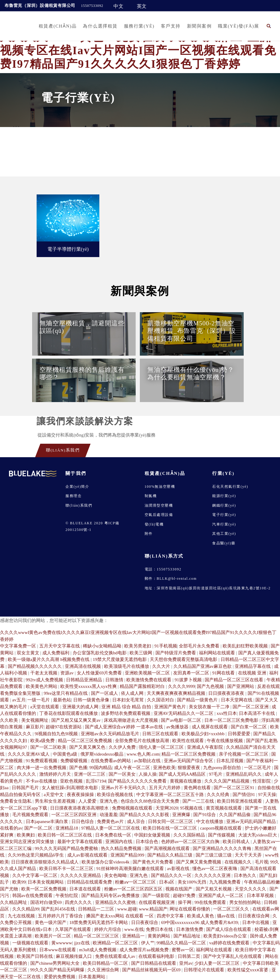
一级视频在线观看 (31, 943)
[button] (269, 26)
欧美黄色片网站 (42, 686)
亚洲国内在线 (119, 842)
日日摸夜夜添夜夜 (227, 693)
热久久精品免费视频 (122, 848)
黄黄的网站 (160, 936)
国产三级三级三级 (214, 855)
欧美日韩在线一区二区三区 (170, 828)
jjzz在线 (82, 943)
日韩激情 (115, 680)
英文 (142, 6)
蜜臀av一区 (183, 950)
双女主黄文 (29, 653)
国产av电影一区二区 (182, 720)
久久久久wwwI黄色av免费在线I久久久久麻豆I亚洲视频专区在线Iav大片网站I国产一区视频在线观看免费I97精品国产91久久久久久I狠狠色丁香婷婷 (138, 50)
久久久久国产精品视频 (227, 781)
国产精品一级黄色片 (198, 700)
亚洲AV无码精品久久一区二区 (184, 713)
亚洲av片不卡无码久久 (124, 788)
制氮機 (151, 496)
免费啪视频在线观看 (133, 808)
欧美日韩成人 (237, 842)
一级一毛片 (39, 700)
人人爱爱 (88, 801)
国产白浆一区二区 (249, 727)
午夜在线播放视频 (225, 741)
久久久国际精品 (190, 835)
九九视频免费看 (226, 882)
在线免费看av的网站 (111, 761)
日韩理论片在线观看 (205, 970)
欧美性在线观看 (189, 741)
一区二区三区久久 (232, 909)
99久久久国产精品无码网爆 (58, 970)
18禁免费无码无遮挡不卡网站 (99, 922)
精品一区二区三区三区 (97, 936)
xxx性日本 (227, 713)
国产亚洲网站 (241, 686)
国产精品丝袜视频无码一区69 (152, 970)
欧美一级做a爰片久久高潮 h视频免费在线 (49, 659)
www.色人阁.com (143, 754)
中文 (119, 6)
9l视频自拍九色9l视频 (57, 734)
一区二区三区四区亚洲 (74, 815)
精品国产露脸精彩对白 (143, 686)
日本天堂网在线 (237, 700)
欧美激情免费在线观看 (149, 680)
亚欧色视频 (72, 781)
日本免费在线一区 (114, 835)
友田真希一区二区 (192, 673)
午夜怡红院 (67, 896)
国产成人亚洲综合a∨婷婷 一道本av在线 (125, 727)
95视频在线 (192, 808)
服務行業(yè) (139, 26)
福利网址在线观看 (215, 950)
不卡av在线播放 (42, 781)
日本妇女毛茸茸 (129, 700)
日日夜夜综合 (145, 922)
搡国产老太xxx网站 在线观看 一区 (120, 916)
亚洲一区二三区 (90, 774)
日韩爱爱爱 (240, 734)
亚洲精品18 (67, 828)
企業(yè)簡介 (77, 487)
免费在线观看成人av (116, 956)
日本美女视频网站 (46, 882)
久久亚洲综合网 (104, 970)
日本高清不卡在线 (257, 713)
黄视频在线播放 (186, 781)
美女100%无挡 (193, 882)
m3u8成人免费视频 (98, 950)
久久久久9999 (182, 686)
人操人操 (148, 774)
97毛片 (216, 774)
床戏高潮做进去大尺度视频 (131, 720)
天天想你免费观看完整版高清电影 (184, 659)
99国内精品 (101, 768)
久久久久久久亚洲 (213, 875)
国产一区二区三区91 (235, 788)
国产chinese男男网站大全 (56, 963)
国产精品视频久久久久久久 (35, 666)
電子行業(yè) (224, 515)
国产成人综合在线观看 (229, 929)
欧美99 (19, 882)
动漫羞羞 (109, 815)
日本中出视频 (256, 922)
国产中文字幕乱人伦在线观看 (233, 956)
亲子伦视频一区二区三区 (244, 754)
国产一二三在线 (199, 801)
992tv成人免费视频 (45, 680)
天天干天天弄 (249, 855)
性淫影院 (262, 781)
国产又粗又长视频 (214, 889)
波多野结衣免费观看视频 (126, 713)
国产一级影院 (157, 896)
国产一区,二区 (39, 828)
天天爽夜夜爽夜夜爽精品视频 (177, 693)
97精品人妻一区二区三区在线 (111, 828)
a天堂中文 (54, 795)
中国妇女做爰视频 (153, 835)
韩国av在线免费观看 (33, 896)
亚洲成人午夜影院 (206, 747)
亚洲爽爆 (182, 815)
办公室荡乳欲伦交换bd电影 (100, 653)
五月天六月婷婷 (165, 788)
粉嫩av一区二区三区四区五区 (134, 889)
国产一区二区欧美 (49, 747)
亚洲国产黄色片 (171, 707)
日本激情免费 (190, 929)
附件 (149, 534)
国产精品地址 (188, 936)
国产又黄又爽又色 (88, 747)
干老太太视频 (44, 673)
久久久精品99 (26, 909)
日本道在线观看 (86, 889)
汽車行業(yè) (224, 524)
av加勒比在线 (148, 761)
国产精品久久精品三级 (170, 855)
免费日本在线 (160, 929)
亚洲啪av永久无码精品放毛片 (110, 734)
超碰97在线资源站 (64, 727)
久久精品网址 (14, 902)
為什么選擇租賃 (100, 26)
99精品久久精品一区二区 (182, 943)
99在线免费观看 (211, 902)
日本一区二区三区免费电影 (232, 720)
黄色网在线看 (198, 788)
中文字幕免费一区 (19, 646)
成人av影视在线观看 (88, 855)
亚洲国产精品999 (128, 855)
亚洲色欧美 (164, 768)
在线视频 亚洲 (253, 673)
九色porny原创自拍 (223, 768)
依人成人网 (133, 693)
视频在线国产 (179, 889)
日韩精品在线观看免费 (90, 882)
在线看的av (11, 828)
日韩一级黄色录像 (92, 700)
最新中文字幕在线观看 (80, 842)
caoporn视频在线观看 (221, 828)
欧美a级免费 (43, 741)
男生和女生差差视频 (56, 801)
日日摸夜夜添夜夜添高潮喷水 (80, 808)
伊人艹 (148, 943)
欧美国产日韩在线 (35, 956)
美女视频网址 (35, 720)
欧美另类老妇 (138, 646)
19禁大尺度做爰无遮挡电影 (120, 659)
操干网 (185, 902)
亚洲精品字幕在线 (253, 666)
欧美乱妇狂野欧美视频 (246, 646)
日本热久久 (246, 875)
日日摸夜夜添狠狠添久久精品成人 (45, 862)
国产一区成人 (105, 693)
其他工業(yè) (224, 534)
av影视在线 (179, 869)
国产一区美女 (123, 774)
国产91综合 (205, 815)
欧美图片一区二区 (53, 936)
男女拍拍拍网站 (246, 902)
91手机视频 (166, 646)
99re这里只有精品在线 (66, 693)
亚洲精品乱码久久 (244, 774)
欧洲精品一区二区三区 (116, 943)
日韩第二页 (190, 956)
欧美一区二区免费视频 (44, 889)
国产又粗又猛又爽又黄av (77, 720)
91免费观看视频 (42, 761)
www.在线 (134, 929)
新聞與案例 (199, 26)
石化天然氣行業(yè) (230, 487)
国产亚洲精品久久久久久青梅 (223, 848)
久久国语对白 (161, 700)
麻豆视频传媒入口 (74, 956)
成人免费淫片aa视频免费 (145, 950)
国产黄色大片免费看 (154, 862)
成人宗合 (137, 822)
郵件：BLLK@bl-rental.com (171, 579)
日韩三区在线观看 (161, 734)
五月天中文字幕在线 (60, 646)
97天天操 (267, 795)
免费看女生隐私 (16, 801)
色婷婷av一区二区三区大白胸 (191, 842)
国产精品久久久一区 (172, 875)
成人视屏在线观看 (210, 727)
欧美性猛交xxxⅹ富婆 (248, 970)
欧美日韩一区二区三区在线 (65, 835)
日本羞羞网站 (92, 977)
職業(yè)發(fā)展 (238, 26)
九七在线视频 (22, 916)
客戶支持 (171, 26)
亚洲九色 (109, 801)
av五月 (19, 700)
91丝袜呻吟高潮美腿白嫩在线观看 (131, 869)
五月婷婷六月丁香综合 (61, 916)
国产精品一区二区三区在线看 (235, 680)
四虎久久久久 (79, 902)
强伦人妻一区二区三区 (162, 747)
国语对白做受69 (47, 902)
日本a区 (167, 882)
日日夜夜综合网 (254, 916)
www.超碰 (127, 909)
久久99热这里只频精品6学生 (36, 855)
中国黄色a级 (66, 754)
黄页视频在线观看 (224, 808)
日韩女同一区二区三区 (171, 822)
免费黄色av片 (111, 822)
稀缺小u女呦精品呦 (102, 646)
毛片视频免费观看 (31, 815)
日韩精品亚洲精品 (85, 680)
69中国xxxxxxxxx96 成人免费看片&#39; (201, 922)
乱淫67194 (96, 781)
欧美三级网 (142, 653)
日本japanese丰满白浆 (48, 822)
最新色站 (62, 700)
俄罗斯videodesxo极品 (102, 754)
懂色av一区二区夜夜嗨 (215, 869)
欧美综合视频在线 (116, 795)
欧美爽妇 (26, 835)
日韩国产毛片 (26, 788)
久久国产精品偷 (235, 815)
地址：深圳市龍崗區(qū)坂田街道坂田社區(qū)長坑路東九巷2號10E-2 (208, 588)
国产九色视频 (211, 686)
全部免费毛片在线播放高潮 (143, 741)
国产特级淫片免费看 (176, 653)
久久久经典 (219, 795)
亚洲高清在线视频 (83, 666)
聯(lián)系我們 (79, 505)
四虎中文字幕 (171, 916)
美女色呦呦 (116, 875)
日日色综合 (83, 822)
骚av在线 (226, 916)
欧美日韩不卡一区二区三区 (67, 869)
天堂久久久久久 (251, 889)
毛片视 (262, 862)
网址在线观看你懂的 (190, 909)
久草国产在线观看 (74, 929)
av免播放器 (178, 727)
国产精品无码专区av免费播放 (111, 896)
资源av (68, 673)
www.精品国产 (153, 909)
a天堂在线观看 (45, 707)
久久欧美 (10, 720)
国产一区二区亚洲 (251, 707)
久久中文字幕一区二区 (35, 875)
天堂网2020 (167, 808)
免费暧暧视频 (74, 761)
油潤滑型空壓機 (159, 505)
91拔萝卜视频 (189, 680)
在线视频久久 (239, 862)
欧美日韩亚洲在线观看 (240, 801)
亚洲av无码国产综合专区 (189, 761)
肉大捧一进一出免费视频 (42, 768)
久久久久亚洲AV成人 (29, 754)
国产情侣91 (244, 795)
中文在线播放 (210, 822)
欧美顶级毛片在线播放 (127, 666)
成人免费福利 (56, 653)
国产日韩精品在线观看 (154, 963)
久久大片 (162, 666)
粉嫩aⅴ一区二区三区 (136, 882)
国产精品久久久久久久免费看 (138, 781)
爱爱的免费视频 (60, 977)
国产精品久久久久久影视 (145, 815)
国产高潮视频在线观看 (168, 848)
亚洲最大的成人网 (81, 707)
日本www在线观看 (58, 950)
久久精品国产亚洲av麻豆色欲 (203, 666)
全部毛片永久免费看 (200, 646)
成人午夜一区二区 (133, 768)
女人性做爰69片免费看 (100, 673)
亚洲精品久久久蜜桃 (116, 902)
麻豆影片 (35, 727)
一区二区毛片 (258, 768)
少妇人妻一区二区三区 (218, 963)
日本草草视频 (261, 896)
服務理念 (74, 496)
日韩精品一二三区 (97, 909)
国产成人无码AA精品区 (183, 774)
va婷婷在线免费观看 (230, 943)
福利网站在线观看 (218, 653)
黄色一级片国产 (51, 922)
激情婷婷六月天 (56, 774)
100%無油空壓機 (160, 487)
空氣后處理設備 (159, 515)
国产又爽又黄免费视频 (199, 862)
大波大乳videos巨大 (258, 835)
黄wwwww (62, 943)
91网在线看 (224, 673)
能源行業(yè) (224, 496)
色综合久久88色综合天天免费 (151, 801)
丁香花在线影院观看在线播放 (69, 713)
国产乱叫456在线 (59, 909)
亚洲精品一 (134, 936)
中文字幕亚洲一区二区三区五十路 (171, 795)
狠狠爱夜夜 (190, 768)
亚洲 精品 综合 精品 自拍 (127, 707)
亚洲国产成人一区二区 (221, 896)
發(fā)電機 (154, 524)
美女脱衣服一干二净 (210, 707)
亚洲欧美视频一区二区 (148, 673)
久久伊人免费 (123, 747)
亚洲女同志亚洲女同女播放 (28, 842)
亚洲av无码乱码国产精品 (251, 822)
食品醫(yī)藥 (224, 543)
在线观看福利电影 (157, 956)
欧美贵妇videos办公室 (226, 936)
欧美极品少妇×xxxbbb (204, 734)
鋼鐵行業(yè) (224, 505)
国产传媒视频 (222, 835)
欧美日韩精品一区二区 (106, 963)
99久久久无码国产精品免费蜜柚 (67, 848)
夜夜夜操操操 (81, 795)
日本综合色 (148, 842)
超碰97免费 (185, 896)
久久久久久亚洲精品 (81, 875)
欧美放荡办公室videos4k (106, 862)
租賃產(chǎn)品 (58, 26)
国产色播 (78, 768)
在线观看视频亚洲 (157, 902)
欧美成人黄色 (201, 916)
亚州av (186, 963)
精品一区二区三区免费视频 (86, 741)
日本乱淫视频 (230, 761)
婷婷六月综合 (108, 929)
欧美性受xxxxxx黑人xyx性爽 (89, 686)
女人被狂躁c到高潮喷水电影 (70, 788)
